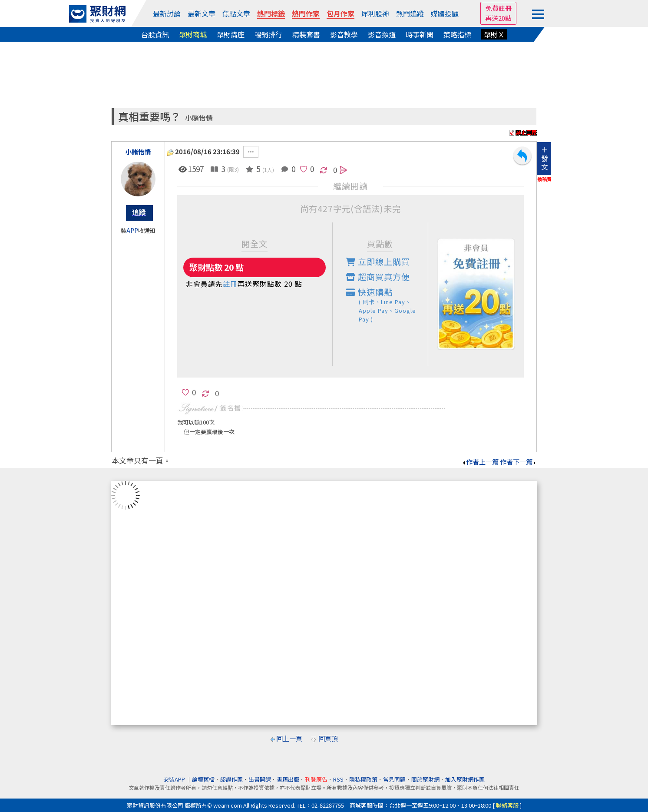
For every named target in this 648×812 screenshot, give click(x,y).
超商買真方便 (378, 277)
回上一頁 (289, 738)
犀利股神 (375, 13)
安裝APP (175, 779)
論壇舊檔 (203, 779)
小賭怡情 (199, 118)
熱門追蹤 (410, 13)
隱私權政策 (363, 779)
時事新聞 (420, 34)
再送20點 (498, 18)
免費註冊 (499, 8)
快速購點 (387, 305)
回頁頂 (328, 738)
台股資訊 (155, 34)
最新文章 (202, 13)
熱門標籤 (271, 13)
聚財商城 (193, 34)
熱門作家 (306, 13)
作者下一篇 (518, 462)
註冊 (230, 284)
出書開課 (260, 779)
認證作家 (231, 779)
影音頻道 (382, 34)
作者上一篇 (480, 462)
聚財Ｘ (494, 34)
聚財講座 (231, 34)
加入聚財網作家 (465, 779)
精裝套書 (306, 34)
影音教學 (344, 34)
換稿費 (544, 179)
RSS (338, 779)
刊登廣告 (316, 779)
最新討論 (167, 13)
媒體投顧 (445, 13)
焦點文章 (236, 13)
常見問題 (394, 779)
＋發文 (545, 158)
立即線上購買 (378, 262)
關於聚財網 (425, 779)
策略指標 (457, 34)
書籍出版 (288, 779)
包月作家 (341, 13)
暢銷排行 (268, 34)
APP (132, 230)
